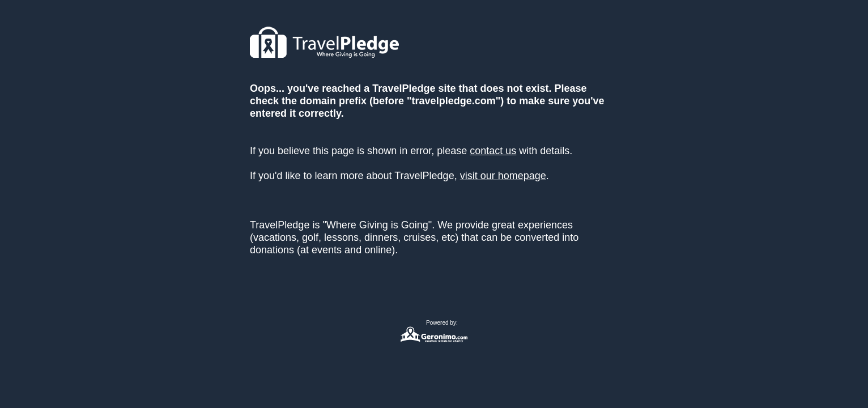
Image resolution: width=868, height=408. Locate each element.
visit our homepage (503, 176)
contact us (493, 151)
